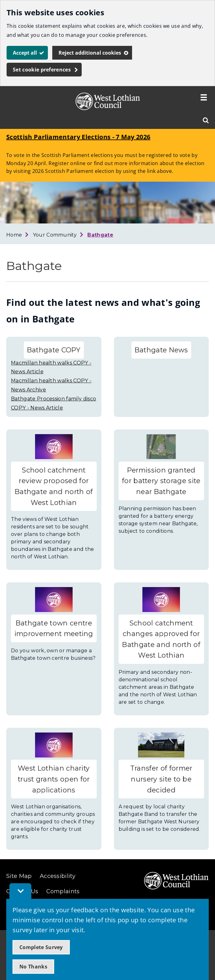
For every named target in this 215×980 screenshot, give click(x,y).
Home (14, 235)
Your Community (55, 235)
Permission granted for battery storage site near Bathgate (161, 481)
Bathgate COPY (54, 350)
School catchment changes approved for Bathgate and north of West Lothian (161, 639)
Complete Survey (41, 947)
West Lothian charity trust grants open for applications (54, 779)
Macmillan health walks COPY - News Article (51, 367)
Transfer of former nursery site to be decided (161, 779)
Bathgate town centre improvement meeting (54, 628)
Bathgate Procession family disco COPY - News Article (54, 403)
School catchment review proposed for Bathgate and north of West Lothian (54, 486)
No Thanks (33, 967)
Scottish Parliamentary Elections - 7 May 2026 (78, 137)
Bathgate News (161, 350)
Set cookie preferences (42, 70)
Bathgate (100, 235)
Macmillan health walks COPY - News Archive (51, 385)
